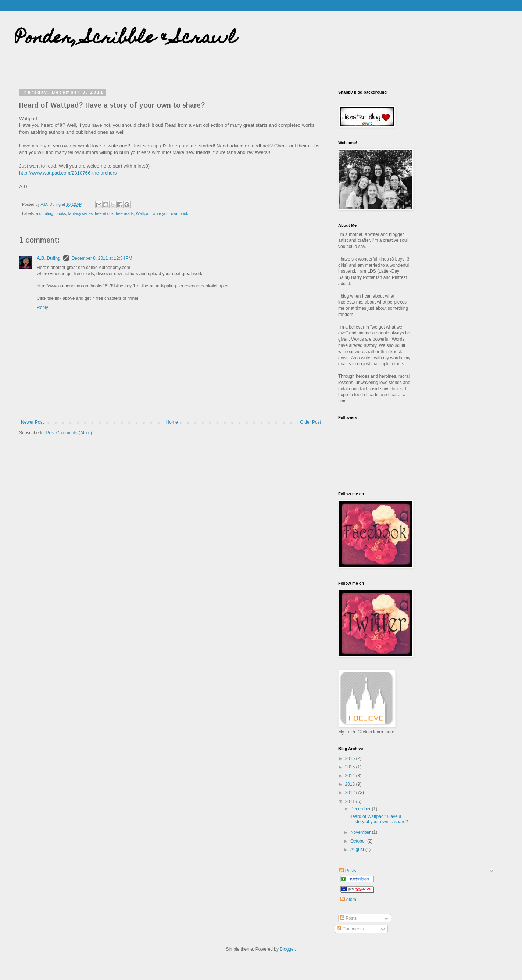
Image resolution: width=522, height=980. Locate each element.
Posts (347, 871)
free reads (125, 213)
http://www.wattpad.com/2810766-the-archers (68, 173)
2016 (351, 758)
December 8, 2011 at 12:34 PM (102, 258)
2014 (351, 776)
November (361, 832)
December (361, 809)
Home (172, 422)
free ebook (104, 213)
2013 (351, 784)
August (358, 850)
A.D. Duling (49, 258)
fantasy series (80, 213)
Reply (42, 308)
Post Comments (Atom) (69, 433)
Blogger (287, 949)
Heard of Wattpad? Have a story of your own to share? (379, 819)
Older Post (310, 422)
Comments (350, 929)
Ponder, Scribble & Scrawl (126, 39)
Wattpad (143, 213)
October (359, 841)
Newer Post (32, 422)
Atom (348, 899)
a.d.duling (45, 213)
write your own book (171, 213)
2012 (351, 793)
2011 (351, 801)
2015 (351, 767)
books (61, 213)
